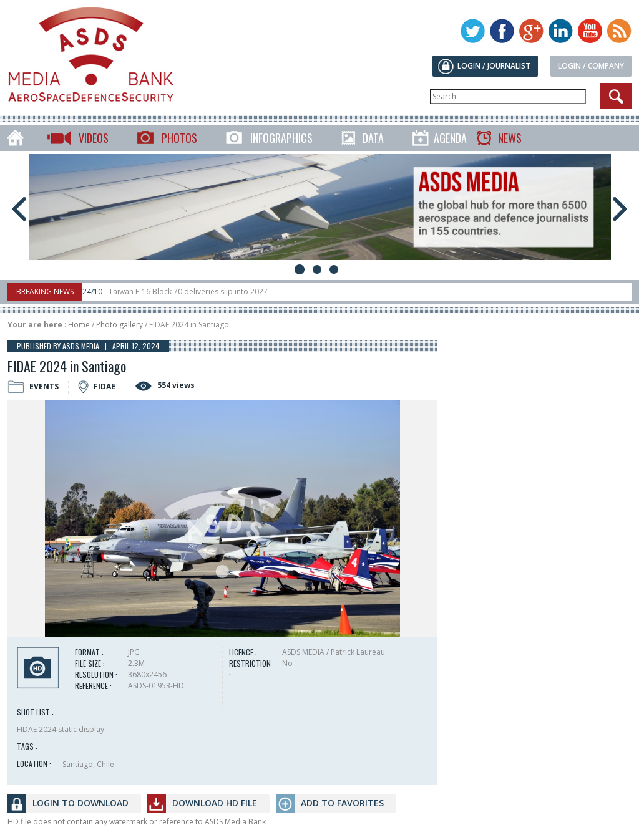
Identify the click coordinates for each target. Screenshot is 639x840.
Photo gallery (120, 325)
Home (79, 325)
